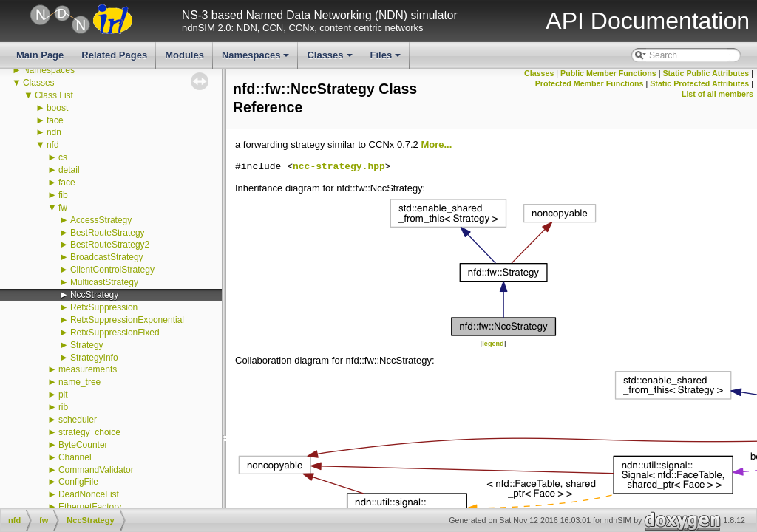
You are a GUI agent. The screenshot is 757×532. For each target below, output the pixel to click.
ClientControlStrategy (112, 270)
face (55, 120)
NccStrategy (94, 295)
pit (63, 395)
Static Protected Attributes (699, 83)
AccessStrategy (101, 220)
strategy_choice (89, 432)
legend (493, 344)
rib (63, 407)
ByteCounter (83, 445)
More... (436, 144)
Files (387, 59)
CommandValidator (96, 470)
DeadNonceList (89, 494)
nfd (53, 145)
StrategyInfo (94, 358)
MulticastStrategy (104, 282)
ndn (54, 132)
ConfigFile (78, 482)
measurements (88, 369)
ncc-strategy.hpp (339, 167)
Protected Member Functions (590, 83)
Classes (330, 59)
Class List (54, 95)
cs (63, 157)
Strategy (87, 345)
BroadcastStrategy (107, 257)
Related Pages (114, 55)
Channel (75, 457)
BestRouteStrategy (108, 233)
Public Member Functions (608, 73)
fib (63, 195)
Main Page (40, 55)
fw (63, 208)
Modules (184, 55)
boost (57, 108)
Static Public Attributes (706, 73)
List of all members (717, 94)
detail (69, 170)
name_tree (79, 382)
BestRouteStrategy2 (110, 245)
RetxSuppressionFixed (115, 332)
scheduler (78, 420)
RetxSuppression (104, 307)
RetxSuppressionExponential (127, 320)
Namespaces (257, 59)
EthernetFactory (90, 507)
